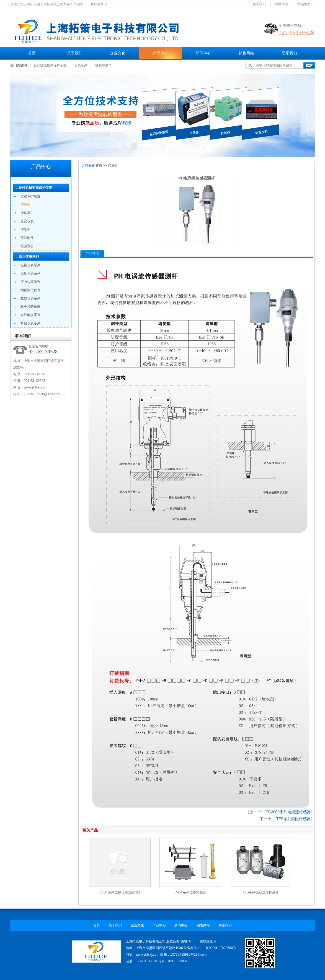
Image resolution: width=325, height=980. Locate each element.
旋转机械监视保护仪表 (35, 188)
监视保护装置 (30, 196)
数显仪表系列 (30, 298)
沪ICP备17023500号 (221, 948)
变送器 (25, 213)
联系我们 (259, 4)
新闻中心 (203, 53)
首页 (32, 53)
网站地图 (304, 4)
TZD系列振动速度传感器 (260, 892)
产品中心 (161, 53)
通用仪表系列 (29, 257)
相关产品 (90, 830)
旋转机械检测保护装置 (50, 65)
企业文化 (118, 53)
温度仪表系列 (30, 273)
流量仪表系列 (30, 265)
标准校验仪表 (30, 307)
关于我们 (75, 53)
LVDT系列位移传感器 (190, 892)
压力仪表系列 (30, 282)
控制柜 (25, 230)
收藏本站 (282, 4)
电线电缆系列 (30, 315)
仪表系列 (81, 65)
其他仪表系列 (30, 323)
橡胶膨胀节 (104, 65)
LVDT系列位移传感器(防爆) (120, 892)
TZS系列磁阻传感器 (293, 819)
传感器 (25, 205)
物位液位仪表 (30, 290)
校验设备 (27, 246)
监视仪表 (27, 221)
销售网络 (246, 53)
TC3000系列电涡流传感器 (288, 812)
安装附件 (27, 238)
